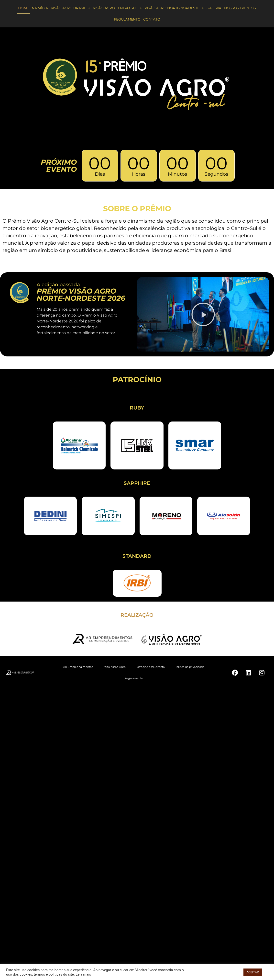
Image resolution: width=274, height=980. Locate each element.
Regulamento (127, 19)
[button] (203, 314)
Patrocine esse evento (150, 667)
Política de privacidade (189, 667)
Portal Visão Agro (114, 667)
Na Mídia (40, 8)
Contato (152, 19)
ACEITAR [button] (253, 972)
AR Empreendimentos (78, 667)
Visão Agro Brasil (71, 8)
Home (23, 8)
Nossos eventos (240, 8)
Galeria (214, 8)
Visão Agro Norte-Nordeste (174, 8)
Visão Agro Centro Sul (117, 8)
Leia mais (83, 974)
